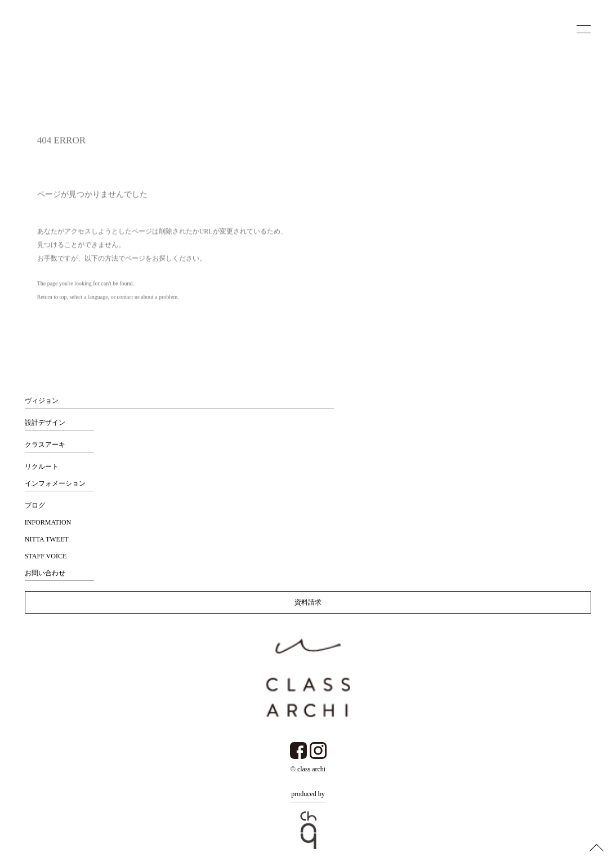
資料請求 (308, 602)
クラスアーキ (45, 445)
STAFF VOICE (46, 556)
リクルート (42, 467)
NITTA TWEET (47, 539)
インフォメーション (55, 483)
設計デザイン (45, 423)
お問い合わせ (45, 573)
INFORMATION (48, 522)
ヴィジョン (42, 401)
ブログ (35, 505)
